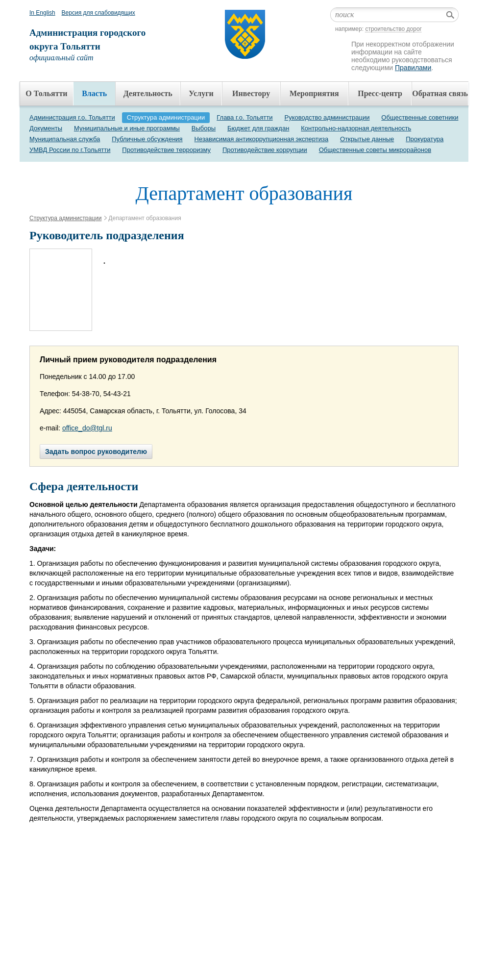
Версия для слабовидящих (98, 13)
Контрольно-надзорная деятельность (356, 128)
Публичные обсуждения (147, 139)
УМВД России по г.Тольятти (70, 150)
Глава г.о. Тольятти (244, 117)
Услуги (201, 93)
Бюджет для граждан (258, 128)
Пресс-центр (380, 93)
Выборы (204, 128)
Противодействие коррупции (265, 150)
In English (42, 13)
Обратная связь (440, 93)
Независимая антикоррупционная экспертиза (262, 139)
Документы (46, 128)
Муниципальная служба (65, 139)
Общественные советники (420, 117)
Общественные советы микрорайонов (375, 150)
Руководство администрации (327, 117)
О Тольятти (46, 93)
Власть (94, 93)
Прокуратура (425, 139)
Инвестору (251, 93)
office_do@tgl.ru (87, 428)
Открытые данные (367, 139)
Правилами (413, 68)
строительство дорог (393, 29)
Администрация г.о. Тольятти (72, 117)
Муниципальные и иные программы (127, 128)
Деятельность (148, 93)
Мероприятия (314, 93)
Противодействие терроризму (166, 150)
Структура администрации (166, 117)
